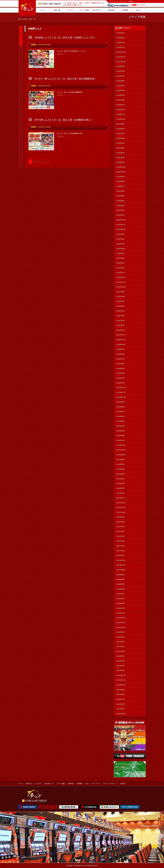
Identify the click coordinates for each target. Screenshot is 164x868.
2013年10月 (122, 714)
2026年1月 (121, 47)
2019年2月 (121, 436)
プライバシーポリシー (110, 784)
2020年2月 (121, 378)
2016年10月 (122, 570)
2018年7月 (121, 469)
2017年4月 (121, 541)
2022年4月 (121, 258)
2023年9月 (121, 177)
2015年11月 (122, 623)
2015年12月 (122, 618)
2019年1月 (121, 440)
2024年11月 (122, 114)
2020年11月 (122, 340)
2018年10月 (122, 455)
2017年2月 (121, 551)
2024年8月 (121, 129)
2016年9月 (121, 575)
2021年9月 (121, 292)
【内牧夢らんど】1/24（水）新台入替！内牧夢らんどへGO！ (65, 38)
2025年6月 (121, 81)
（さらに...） (61, 54)
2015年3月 (121, 661)
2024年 (30, 19)
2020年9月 (121, 349)
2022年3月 (121, 263)
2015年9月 (121, 632)
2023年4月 (121, 201)
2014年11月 (122, 680)
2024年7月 (121, 134)
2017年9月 (121, 517)
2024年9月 (121, 124)
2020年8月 (121, 354)
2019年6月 (121, 416)
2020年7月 (121, 359)
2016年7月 (121, 584)
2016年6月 (121, 589)
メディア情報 (137, 17)
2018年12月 (122, 445)
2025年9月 (121, 66)
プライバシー (123, 1)
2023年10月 (122, 172)
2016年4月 (121, 599)
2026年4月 (121, 33)
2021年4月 (121, 316)
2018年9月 (121, 460)
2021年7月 (121, 301)
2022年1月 (121, 273)
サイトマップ (113, 1)
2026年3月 (121, 38)
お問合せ (131, 1)
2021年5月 (121, 311)
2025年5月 (121, 86)
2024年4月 (121, 148)
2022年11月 (122, 225)
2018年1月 (121, 498)
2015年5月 (121, 651)
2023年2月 (121, 210)
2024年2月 (121, 157)
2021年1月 (121, 330)
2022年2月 (121, 268)
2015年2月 (121, 666)
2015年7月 (121, 642)
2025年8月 (121, 71)
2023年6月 (121, 191)
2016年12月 (122, 560)
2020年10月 (122, 345)
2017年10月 (122, 512)
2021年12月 (122, 277)
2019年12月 (122, 388)
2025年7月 (121, 76)
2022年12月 (122, 220)
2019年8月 (121, 407)
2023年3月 (121, 206)
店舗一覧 (29, 784)
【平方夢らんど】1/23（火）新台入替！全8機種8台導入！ (63, 120)
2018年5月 (121, 479)
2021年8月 (121, 297)
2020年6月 (121, 364)
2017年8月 (121, 522)
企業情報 (79, 784)
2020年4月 (121, 369)
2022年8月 (121, 239)
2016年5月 (121, 594)
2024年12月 (122, 110)
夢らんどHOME (23, 19)
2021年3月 (121, 321)
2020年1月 (121, 383)
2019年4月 (121, 426)
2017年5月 (121, 536)
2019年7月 (121, 412)
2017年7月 (121, 527)
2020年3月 (121, 373)
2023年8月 (121, 181)
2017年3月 (121, 546)
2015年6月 (121, 647)
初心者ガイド (49, 784)
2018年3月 (121, 488)
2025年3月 (121, 95)
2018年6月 (121, 474)
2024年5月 (121, 143)
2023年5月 (121, 196)
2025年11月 (122, 57)
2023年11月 (122, 167)
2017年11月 (122, 508)
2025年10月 (122, 62)
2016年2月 (121, 608)
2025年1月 (121, 105)
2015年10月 (122, 627)
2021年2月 (121, 325)
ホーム (20, 784)
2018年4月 (121, 484)
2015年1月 (121, 670)
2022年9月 (121, 234)
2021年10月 (122, 287)
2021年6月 (121, 306)
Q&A (87, 784)
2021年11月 (122, 282)
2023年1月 (121, 215)
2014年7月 (121, 699)
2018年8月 (121, 464)
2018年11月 (122, 450)
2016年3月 (121, 603)
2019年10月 (122, 397)
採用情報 (71, 784)
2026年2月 (121, 42)
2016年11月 (122, 565)
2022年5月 (121, 253)
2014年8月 (121, 694)
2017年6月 (121, 531)
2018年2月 (121, 493)
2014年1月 (121, 709)
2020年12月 (122, 335)
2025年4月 (121, 90)
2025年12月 (122, 52)
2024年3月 (121, 153)
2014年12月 (122, 675)
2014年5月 (121, 704)
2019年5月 (121, 421)
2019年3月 (121, 431)
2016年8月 (121, 579)
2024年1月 (121, 162)
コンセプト (38, 784)
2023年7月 (121, 186)
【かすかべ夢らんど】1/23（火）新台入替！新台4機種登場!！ (65, 79)
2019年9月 (121, 402)
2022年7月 (121, 244)
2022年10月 (122, 229)
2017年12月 (122, 503)
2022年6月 (121, 249)
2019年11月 (122, 392)
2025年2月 (121, 100)
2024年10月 (122, 119)
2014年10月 (122, 685)
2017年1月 (121, 555)
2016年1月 (121, 613)
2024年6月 (121, 138)
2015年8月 (121, 637)
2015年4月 (121, 656)
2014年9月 (121, 690)
